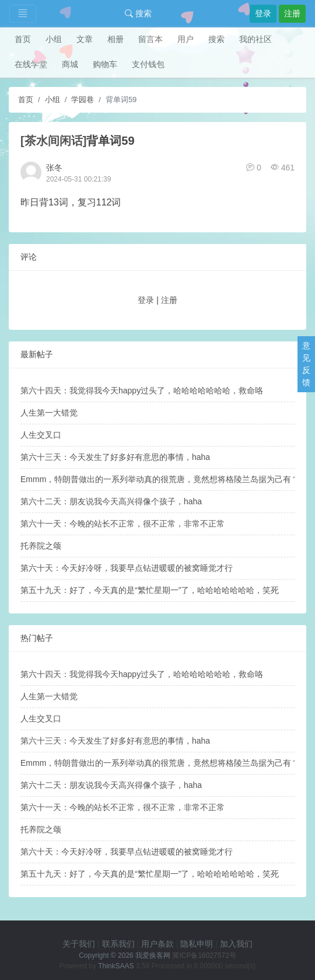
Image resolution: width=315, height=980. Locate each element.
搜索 (138, 13)
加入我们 (236, 944)
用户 (185, 39)
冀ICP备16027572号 (204, 955)
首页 (23, 39)
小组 (54, 39)
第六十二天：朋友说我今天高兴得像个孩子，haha (111, 501)
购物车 (105, 64)
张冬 (54, 168)
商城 (70, 64)
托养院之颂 (41, 546)
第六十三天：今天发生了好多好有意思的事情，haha (115, 457)
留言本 (150, 39)
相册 (116, 39)
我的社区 (256, 39)
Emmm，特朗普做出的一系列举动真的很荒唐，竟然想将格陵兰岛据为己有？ (160, 479)
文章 (85, 39)
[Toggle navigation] (23, 14)
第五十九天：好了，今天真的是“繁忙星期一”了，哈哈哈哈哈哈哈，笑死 (150, 590)
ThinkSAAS (116, 966)
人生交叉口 (41, 435)
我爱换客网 (153, 955)
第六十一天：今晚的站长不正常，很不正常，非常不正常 (123, 524)
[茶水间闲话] (53, 141)
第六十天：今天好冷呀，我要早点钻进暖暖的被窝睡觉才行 (127, 568)
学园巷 (83, 100)
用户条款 (157, 944)
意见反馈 (306, 364)
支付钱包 (148, 64)
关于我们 (79, 944)
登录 (263, 13)
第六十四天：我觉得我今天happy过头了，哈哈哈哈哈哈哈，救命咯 (142, 390)
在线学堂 (31, 64)
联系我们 (118, 944)
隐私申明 (197, 944)
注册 (292, 13)
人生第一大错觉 (49, 413)
